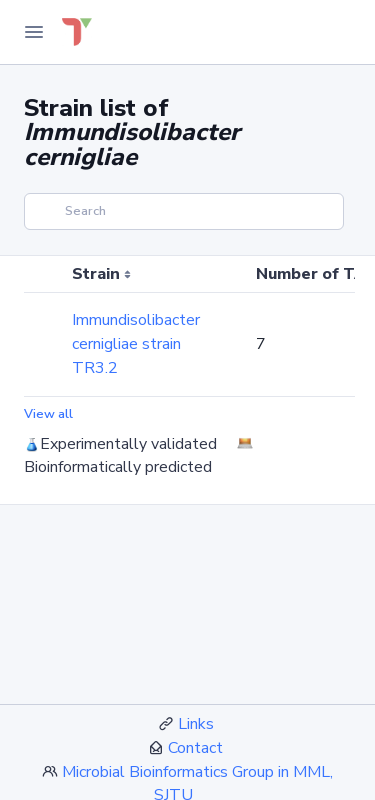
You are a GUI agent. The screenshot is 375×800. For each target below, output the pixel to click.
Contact (195, 748)
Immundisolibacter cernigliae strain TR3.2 (136, 344)
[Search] (184, 211)
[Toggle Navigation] (34, 32)
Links (196, 724)
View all (48, 414)
